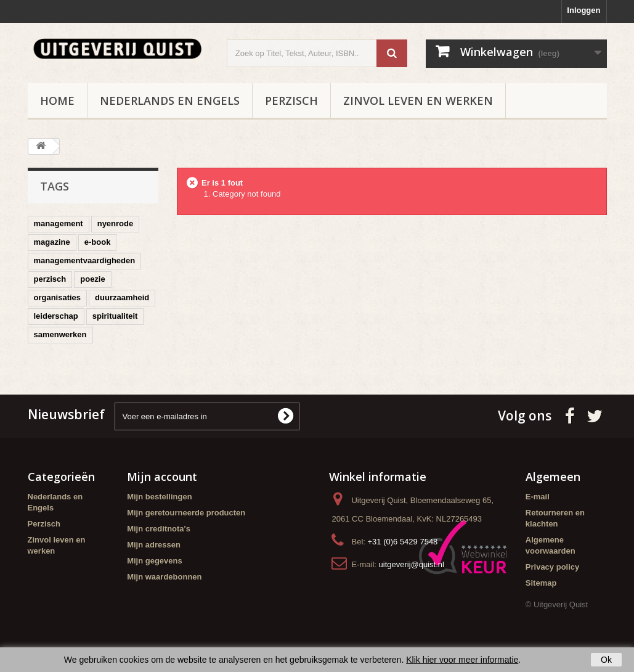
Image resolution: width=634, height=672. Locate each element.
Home (57, 100)
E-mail (538, 497)
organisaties (58, 297)
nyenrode (116, 223)
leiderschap (56, 316)
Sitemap (541, 583)
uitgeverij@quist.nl (412, 564)
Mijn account (162, 477)
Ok (606, 660)
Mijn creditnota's (159, 529)
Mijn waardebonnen (164, 577)
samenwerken (60, 334)
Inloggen (583, 10)
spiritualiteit (115, 316)
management (59, 223)
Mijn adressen (154, 545)
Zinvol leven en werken (418, 100)
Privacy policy (552, 567)
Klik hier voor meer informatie (462, 660)
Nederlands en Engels (170, 100)
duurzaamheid (122, 297)
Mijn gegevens (155, 561)
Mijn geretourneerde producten (186, 513)
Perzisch (291, 100)
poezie (92, 279)
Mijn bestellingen (159, 497)
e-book (98, 242)
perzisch (50, 279)
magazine (52, 242)
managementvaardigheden (85, 260)
